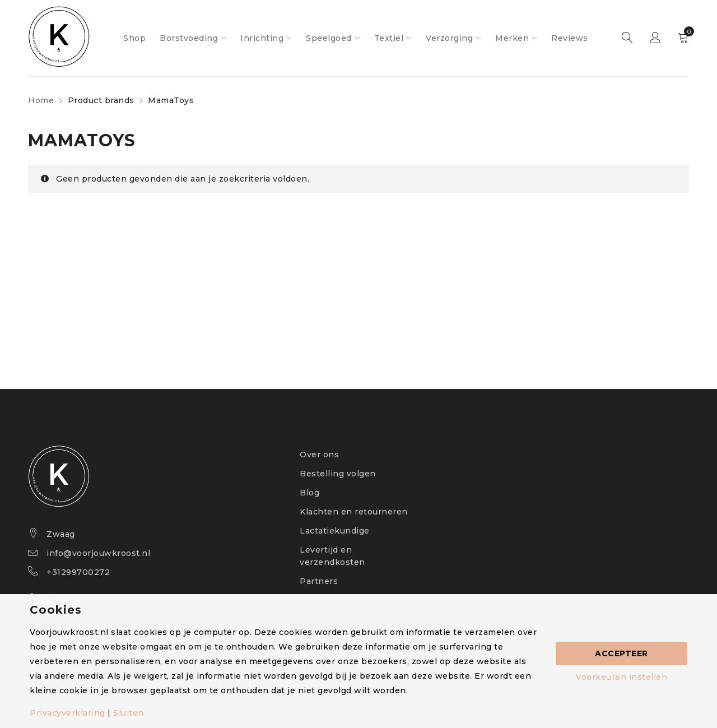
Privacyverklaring (67, 713)
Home (41, 100)
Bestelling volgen (338, 474)
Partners (319, 581)
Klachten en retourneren (354, 512)
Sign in (655, 38)
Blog (309, 493)
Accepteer (621, 653)
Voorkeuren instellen (621, 677)
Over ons (319, 455)
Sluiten (129, 713)
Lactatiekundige (335, 531)
